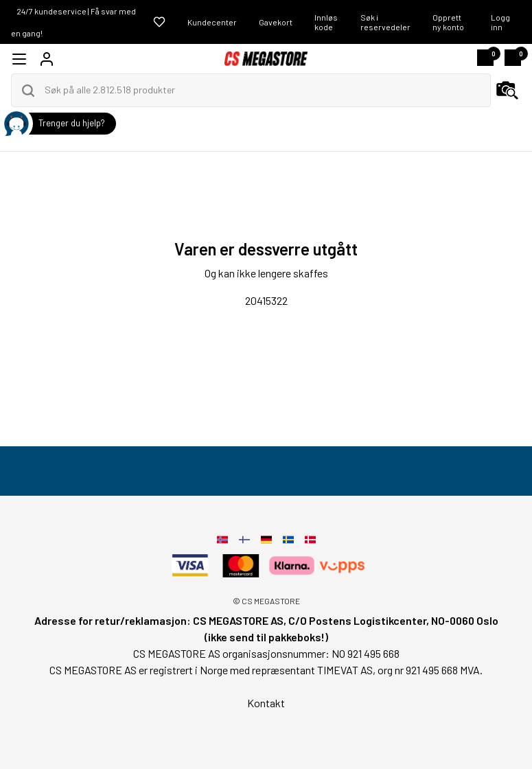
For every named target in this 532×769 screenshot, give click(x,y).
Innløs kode (326, 22)
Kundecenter (212, 22)
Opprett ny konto (448, 22)
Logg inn (500, 22)
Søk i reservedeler (385, 22)
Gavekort (276, 22)
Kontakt (266, 703)
